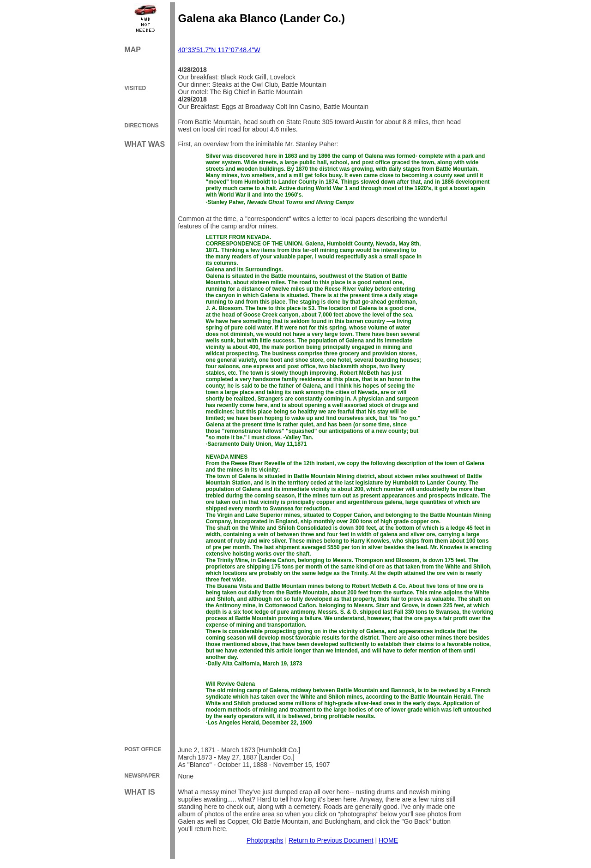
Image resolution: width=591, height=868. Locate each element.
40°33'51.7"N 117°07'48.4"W (219, 50)
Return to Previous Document (331, 840)
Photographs (265, 840)
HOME (388, 840)
